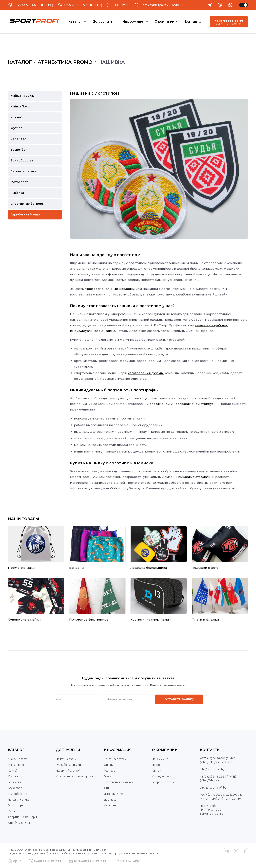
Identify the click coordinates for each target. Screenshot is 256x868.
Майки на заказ (18, 759)
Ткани (108, 776)
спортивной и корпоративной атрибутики (185, 404)
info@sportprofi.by (212, 769)
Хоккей (13, 771)
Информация (118, 750)
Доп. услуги (68, 750)
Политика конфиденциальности (89, 850)
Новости (158, 765)
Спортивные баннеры (22, 817)
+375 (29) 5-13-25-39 (213, 777)
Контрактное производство (74, 776)
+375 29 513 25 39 (76, 5)
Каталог (16, 750)
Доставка (110, 800)
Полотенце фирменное (89, 619)
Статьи (156, 771)
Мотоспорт (16, 805)
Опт (107, 788)
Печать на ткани (66, 759)
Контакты (210, 750)
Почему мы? (160, 759)
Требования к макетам (119, 782)
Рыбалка (14, 811)
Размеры (110, 771)
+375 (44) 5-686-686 (213, 758)
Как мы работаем (115, 759)
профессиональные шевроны (110, 289)
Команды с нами (162, 776)
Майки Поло (16, 765)
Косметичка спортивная (151, 619)
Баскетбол (15, 788)
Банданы (77, 568)
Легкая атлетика (18, 800)
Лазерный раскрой (68, 771)
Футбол (13, 776)
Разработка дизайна (69, 765)
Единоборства (17, 794)
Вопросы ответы (163, 782)
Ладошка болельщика (149, 568)
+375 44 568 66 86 (27, 5)
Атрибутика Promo (20, 823)
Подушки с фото (205, 568)
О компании (165, 750)
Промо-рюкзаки (21, 568)
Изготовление (113, 794)
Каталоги (110, 805)
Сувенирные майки (24, 619)
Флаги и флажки (205, 619)
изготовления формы (146, 373)
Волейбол (15, 782)
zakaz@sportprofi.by (213, 788)
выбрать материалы (195, 477)
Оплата (109, 765)
